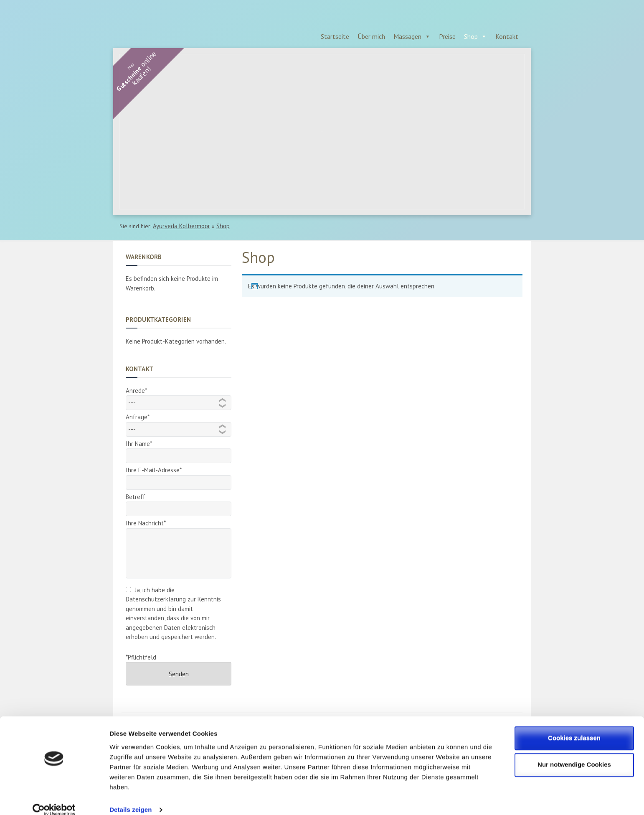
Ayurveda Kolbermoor (181, 226)
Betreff (179, 503)
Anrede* (179, 397)
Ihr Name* (179, 450)
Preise (447, 36)
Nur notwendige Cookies (574, 753)
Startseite (335, 36)
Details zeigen (131, 798)
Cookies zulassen (574, 727)
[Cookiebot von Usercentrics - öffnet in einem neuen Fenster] (54, 799)
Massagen (407, 36)
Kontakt (507, 36)
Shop (471, 36)
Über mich (371, 36)
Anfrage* (179, 423)
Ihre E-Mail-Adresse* (179, 476)
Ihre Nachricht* (179, 528)
